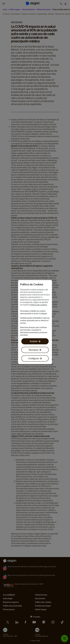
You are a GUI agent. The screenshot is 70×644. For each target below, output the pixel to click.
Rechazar (35, 350)
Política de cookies (39, 305)
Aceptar (35, 341)
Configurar (35, 358)
